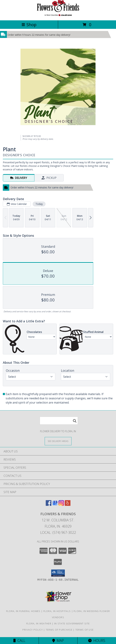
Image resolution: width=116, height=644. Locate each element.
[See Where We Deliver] (58, 441)
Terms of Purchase (59, 630)
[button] (58, 573)
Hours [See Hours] (97, 641)
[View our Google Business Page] (55, 505)
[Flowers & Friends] (58, 15)
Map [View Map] (58, 641)
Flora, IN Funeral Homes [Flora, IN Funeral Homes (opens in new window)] (23, 611)
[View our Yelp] (68, 505)
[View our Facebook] (49, 505)
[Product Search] (59, 421)
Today (39, 204)
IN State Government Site (72, 623)
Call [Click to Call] (19, 641)
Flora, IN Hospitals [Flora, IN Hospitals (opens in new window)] (57, 611)
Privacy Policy (33, 630)
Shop (29, 25)
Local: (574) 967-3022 (58, 532)
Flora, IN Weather (39, 623)
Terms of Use (85, 630)
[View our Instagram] (61, 505)
